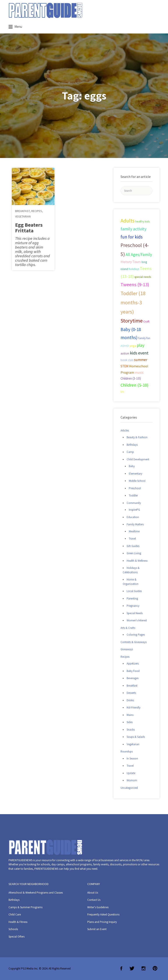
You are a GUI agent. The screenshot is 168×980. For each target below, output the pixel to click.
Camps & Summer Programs (25, 907)
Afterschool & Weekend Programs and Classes (36, 893)
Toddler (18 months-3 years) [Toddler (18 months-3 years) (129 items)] (133, 302)
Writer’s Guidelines (98, 907)
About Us (93, 893)
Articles (125, 430)
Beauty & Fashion (137, 437)
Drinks (130, 700)
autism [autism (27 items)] (125, 353)
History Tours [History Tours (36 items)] (131, 262)
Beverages (133, 678)
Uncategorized (129, 788)
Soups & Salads (136, 737)
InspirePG (134, 510)
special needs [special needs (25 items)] (143, 277)
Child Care (15, 914)
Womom (132, 780)
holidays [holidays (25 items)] (134, 269)
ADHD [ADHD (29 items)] (125, 346)
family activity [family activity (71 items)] (133, 229)
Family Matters (135, 524)
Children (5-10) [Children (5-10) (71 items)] (134, 385)
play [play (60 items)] (141, 345)
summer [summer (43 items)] (141, 360)
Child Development (138, 459)
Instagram (143, 968)
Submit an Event (97, 929)
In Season (132, 758)
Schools (13, 929)
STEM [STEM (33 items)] (124, 366)
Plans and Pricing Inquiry (102, 922)
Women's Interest (137, 620)
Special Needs (135, 613)
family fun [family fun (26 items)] (144, 338)
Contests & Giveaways (134, 642)
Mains (130, 715)
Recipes (37, 211)
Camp (130, 452)
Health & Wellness (137, 561)
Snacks (131, 730)
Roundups (127, 751)
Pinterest (155, 968)
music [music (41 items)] (139, 373)
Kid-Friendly (134, 707)
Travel (132, 539)
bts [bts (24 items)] (122, 392)
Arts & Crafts (128, 628)
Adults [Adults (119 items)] (128, 221)
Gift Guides (133, 546)
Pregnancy (133, 606)
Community (134, 503)
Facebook (121, 968)
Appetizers (133, 664)
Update (131, 773)
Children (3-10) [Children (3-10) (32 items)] (131, 378)
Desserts (131, 693)
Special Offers (17, 937)
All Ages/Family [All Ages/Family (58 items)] (139, 254)
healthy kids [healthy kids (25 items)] (142, 222)
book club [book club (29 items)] (127, 360)
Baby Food (133, 671)
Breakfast (22, 211)
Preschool (135, 488)
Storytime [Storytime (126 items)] (132, 321)
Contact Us (94, 900)
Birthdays (132, 445)
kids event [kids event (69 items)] (139, 353)
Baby (132, 466)
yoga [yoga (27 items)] (133, 346)
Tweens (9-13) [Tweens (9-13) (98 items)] (135, 284)
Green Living (134, 553)
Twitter (132, 968)
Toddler (133, 495)
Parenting (132, 599)
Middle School (137, 481)
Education (133, 517)
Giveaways (127, 649)
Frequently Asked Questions (103, 914)
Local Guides (134, 591)
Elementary (136, 474)
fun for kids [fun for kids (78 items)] (132, 237)
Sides (130, 722)
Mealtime (134, 531)
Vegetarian (23, 216)
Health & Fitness (18, 922)
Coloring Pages (136, 635)
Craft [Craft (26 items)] (146, 321)
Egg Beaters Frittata (29, 228)
